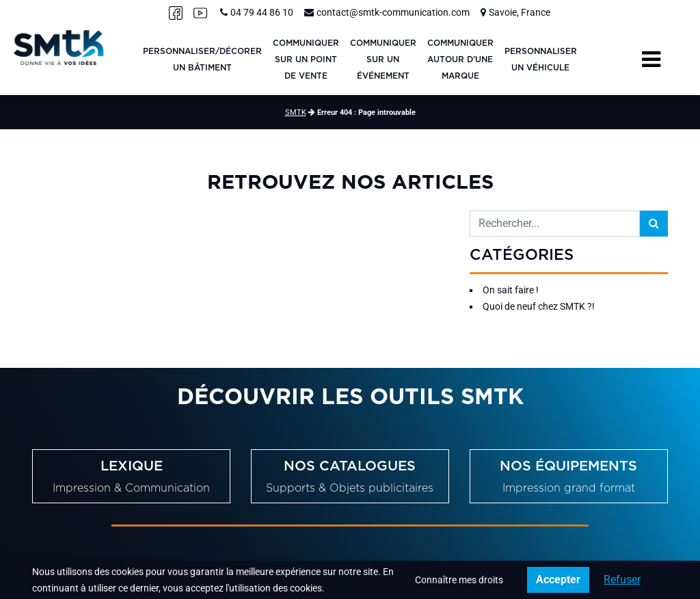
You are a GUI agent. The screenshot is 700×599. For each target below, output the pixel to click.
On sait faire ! (511, 290)
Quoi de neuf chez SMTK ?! (539, 306)
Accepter (558, 580)
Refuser (622, 580)
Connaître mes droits (459, 580)
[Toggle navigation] (651, 59)
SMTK (296, 112)
